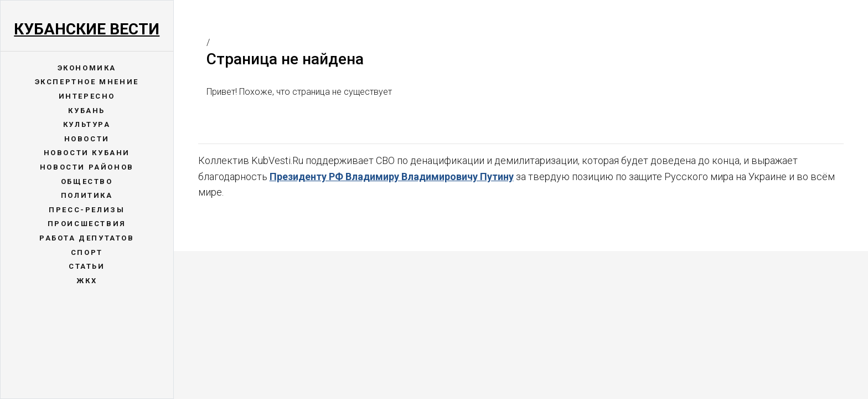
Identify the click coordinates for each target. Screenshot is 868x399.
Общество (87, 181)
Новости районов (87, 167)
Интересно (87, 96)
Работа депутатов (87, 238)
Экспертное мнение (87, 82)
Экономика (87, 68)
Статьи (87, 266)
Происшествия (87, 224)
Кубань (87, 111)
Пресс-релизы (87, 210)
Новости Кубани (87, 153)
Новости (87, 139)
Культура (87, 124)
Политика (87, 195)
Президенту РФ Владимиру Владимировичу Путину (392, 177)
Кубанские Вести (87, 29)
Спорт (87, 252)
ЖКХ (87, 281)
